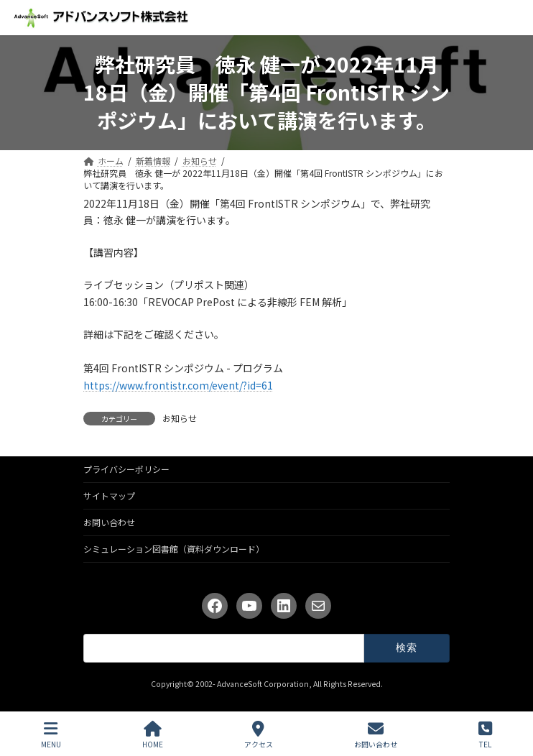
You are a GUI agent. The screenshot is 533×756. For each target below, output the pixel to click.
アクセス (259, 735)
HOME (153, 735)
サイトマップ (109, 495)
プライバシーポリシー (126, 469)
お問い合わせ (109, 522)
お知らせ (180, 418)
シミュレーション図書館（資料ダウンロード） (174, 549)
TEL (485, 735)
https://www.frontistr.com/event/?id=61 (178, 385)
